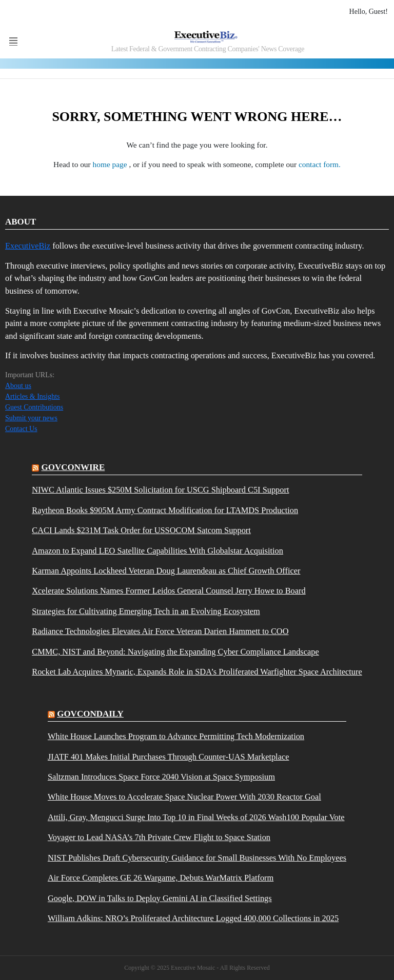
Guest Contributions (34, 407)
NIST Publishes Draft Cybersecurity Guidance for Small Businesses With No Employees (197, 858)
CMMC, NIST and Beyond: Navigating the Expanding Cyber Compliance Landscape (175, 652)
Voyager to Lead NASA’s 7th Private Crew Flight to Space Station (159, 838)
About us (18, 386)
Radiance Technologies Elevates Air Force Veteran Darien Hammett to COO (160, 631)
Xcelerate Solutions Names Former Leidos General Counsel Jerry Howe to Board (169, 591)
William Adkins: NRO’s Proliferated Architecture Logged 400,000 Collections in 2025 (193, 918)
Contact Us (21, 429)
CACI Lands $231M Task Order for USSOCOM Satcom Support (141, 530)
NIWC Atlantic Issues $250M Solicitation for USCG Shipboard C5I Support (160, 490)
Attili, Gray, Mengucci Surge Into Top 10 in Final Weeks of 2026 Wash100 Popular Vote (196, 818)
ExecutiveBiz (28, 246)
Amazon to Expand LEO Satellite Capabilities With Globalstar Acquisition (157, 551)
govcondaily (90, 714)
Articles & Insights (33, 396)
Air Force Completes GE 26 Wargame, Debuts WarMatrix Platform (161, 878)
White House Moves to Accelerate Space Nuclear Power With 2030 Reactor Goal (184, 797)
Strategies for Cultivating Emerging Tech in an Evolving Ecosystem (146, 611)
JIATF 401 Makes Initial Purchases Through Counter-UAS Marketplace (169, 757)
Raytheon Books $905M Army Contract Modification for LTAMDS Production (165, 511)
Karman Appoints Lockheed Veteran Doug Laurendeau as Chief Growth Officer (166, 571)
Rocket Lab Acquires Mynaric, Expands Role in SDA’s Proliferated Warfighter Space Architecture (197, 672)
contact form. (320, 164)
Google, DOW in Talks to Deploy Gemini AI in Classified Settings (160, 899)
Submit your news (31, 418)
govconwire (73, 467)
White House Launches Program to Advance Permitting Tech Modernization (176, 737)
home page (111, 164)
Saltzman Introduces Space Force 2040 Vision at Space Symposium (161, 777)
